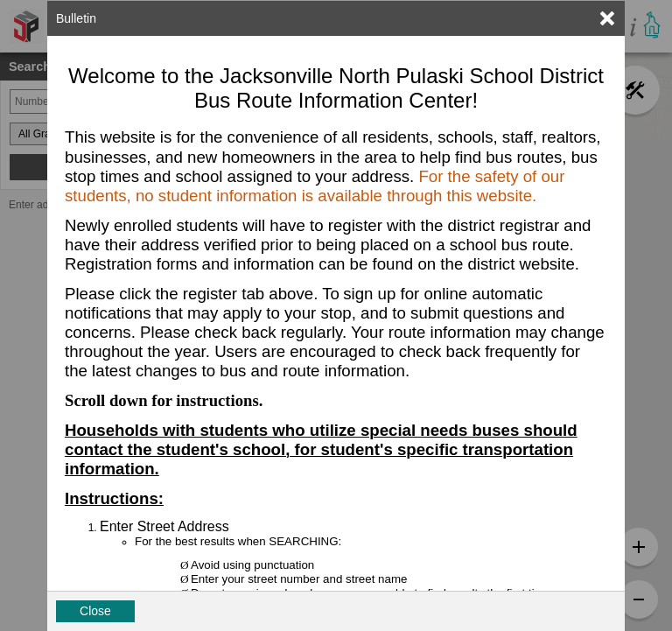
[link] (607, 18)
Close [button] (95, 611)
